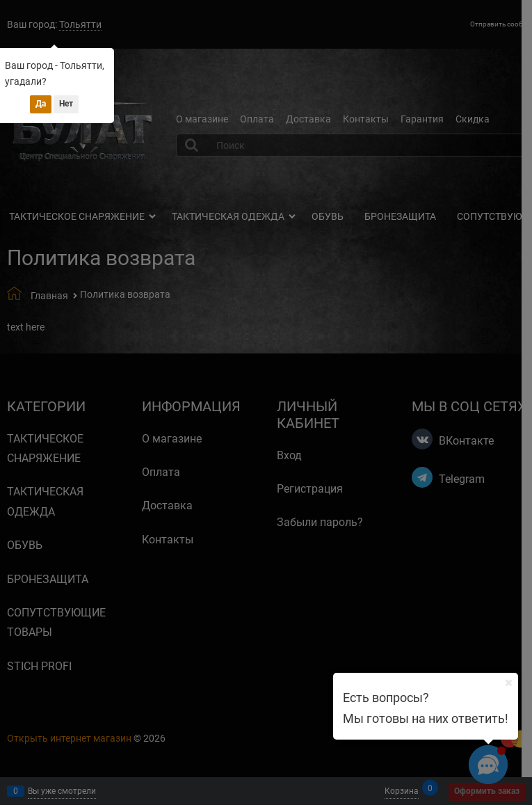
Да (41, 104)
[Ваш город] (508, 683)
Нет (66, 104)
